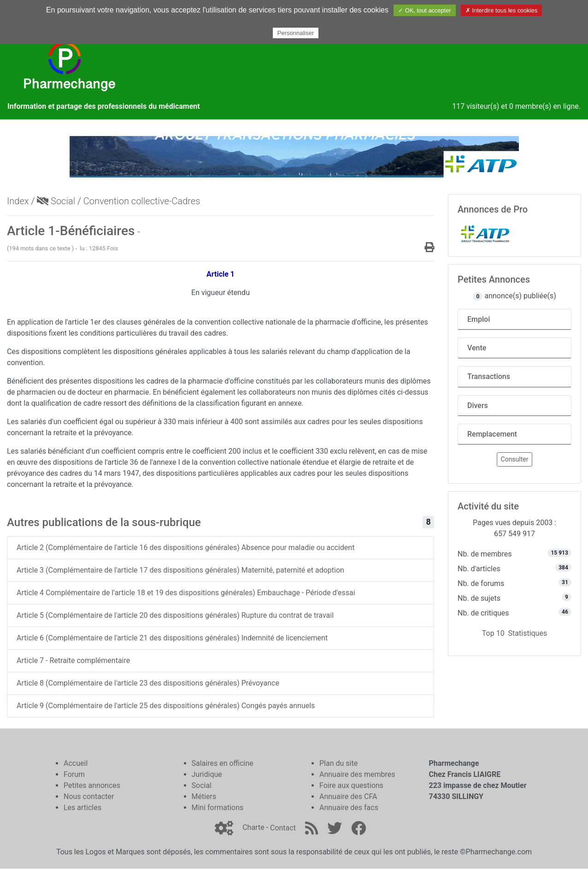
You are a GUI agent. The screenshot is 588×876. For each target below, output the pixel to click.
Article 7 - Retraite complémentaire (73, 660)
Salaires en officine (223, 763)
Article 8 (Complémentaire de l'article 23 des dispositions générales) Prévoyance (148, 683)
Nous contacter (89, 796)
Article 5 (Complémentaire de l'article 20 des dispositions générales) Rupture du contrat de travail (175, 615)
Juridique (207, 774)
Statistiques (528, 633)
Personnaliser (296, 33)
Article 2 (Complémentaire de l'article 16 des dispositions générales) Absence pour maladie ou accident (185, 547)
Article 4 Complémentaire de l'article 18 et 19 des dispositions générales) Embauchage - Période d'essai (186, 593)
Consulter (515, 459)
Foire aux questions (351, 785)
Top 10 (493, 633)
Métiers (204, 796)
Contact (283, 828)
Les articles (82, 808)
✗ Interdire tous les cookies (501, 10)
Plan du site (338, 763)
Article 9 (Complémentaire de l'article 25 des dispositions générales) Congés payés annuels (166, 706)
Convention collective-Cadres (142, 201)
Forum (74, 774)
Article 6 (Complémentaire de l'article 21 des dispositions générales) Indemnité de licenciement (172, 638)
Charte (253, 828)
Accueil (76, 763)
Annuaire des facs (349, 808)
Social (56, 201)
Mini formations (218, 808)
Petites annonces (92, 785)
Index (18, 201)
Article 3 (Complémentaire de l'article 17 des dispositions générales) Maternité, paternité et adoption (180, 570)
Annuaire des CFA (348, 796)
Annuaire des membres (357, 774)
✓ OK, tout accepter (424, 10)
